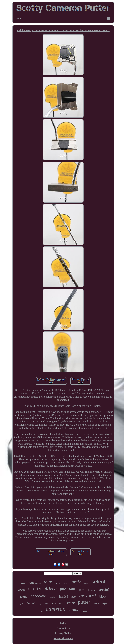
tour (48, 582)
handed (64, 596)
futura (24, 597)
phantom (68, 589)
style (74, 597)
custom (35, 582)
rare (41, 604)
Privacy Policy (63, 633)
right (104, 604)
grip (66, 583)
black (103, 596)
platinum (91, 590)
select (98, 582)
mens (58, 583)
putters (53, 597)
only (81, 590)
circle (76, 582)
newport (88, 595)
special (104, 589)
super (70, 603)
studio (74, 610)
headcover (39, 596)
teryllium (51, 603)
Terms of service (63, 638)
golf (22, 604)
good (85, 611)
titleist (51, 589)
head (86, 583)
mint (41, 611)
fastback (31, 603)
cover (21, 589)
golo (61, 604)
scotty (35, 588)
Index (63, 623)
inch (96, 603)
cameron (56, 609)
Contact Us (63, 628)
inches (23, 583)
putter (84, 602)
